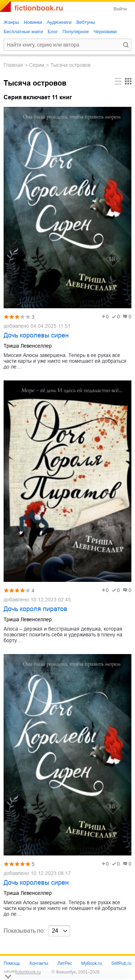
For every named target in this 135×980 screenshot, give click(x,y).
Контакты (39, 963)
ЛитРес (65, 963)
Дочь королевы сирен (36, 335)
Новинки (33, 22)
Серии (37, 65)
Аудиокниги (59, 22)
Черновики (105, 32)
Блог (53, 32)
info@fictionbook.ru (22, 972)
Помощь (12, 963)
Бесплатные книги (23, 32)
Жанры (11, 22)
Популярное (75, 32)
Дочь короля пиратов (35, 609)
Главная (13, 65)
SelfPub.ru (121, 963)
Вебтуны (86, 22)
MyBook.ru (92, 963)
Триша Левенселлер (28, 346)
